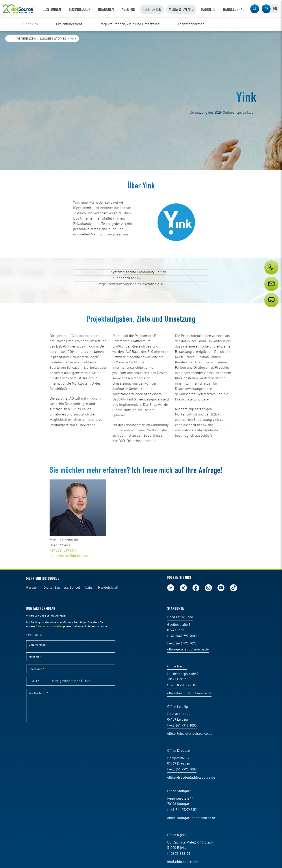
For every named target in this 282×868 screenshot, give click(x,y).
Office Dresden (179, 751)
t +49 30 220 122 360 (182, 685)
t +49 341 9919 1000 (182, 726)
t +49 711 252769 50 (182, 810)
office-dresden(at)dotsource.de (191, 778)
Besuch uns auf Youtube (221, 588)
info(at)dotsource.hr (183, 862)
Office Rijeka (177, 835)
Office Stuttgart (179, 791)
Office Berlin (177, 667)
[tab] (266, 9)
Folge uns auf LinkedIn (171, 588)
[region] (141, 24)
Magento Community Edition (144, 272)
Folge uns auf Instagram (208, 588)
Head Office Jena (180, 617)
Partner (32, 588)
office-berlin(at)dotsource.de (189, 693)
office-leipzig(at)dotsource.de (190, 734)
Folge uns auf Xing (183, 588)
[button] (255, 9)
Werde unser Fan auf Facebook (196, 588)
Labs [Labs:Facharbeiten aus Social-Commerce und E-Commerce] (89, 588)
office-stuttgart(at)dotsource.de (191, 818)
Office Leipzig (178, 707)
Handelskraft (108, 588)
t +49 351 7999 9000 (182, 770)
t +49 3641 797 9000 (182, 636)
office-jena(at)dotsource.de (188, 650)
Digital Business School (62, 588)
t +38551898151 (179, 854)
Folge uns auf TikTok (234, 588)
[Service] (271, 292)
